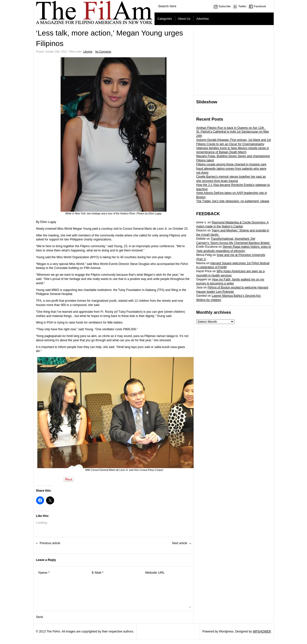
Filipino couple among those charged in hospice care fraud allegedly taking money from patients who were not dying (231, 169)
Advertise (203, 19)
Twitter (242, 6)
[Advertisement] (234, 60)
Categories (165, 19)
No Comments (103, 52)
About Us (184, 19)
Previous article (50, 543)
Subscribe (225, 6)
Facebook (260, 6)
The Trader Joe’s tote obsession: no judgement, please (233, 201)
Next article (180, 543)
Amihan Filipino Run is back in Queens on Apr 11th (231, 128)
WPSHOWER (262, 631)
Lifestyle (88, 52)
